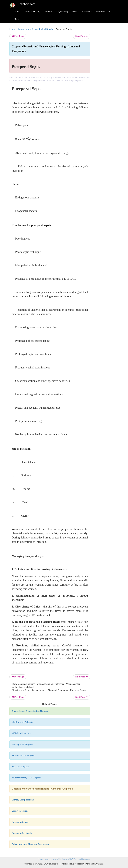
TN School (87, 11)
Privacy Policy (43, 859)
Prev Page (18, 36)
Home (12, 29)
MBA (75, 11)
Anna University (32, 11)
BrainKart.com (26, 4)
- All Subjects (22, 722)
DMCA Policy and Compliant (79, 859)
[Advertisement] (107, 73)
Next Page (82, 36)
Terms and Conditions (58, 859)
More (16, 19)
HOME (17, 11)
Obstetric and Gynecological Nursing (36, 29)
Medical (48, 11)
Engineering (62, 11)
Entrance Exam (103, 11)
